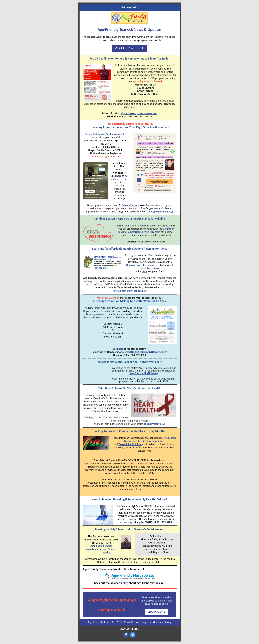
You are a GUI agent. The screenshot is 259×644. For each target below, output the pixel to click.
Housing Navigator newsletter (142, 265)
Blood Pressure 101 (155, 424)
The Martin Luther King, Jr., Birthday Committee (150, 439)
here (132, 107)
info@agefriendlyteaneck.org (129, 291)
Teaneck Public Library (131, 444)
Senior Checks (129, 205)
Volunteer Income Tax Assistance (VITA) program (146, 230)
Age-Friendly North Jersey (144, 373)
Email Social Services (101, 546)
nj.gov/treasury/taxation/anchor (139, 113)
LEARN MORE (156, 612)
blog (125, 583)
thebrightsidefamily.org (160, 212)
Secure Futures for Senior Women (104, 134)
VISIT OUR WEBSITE (130, 48)
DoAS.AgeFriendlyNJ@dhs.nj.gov (149, 352)
